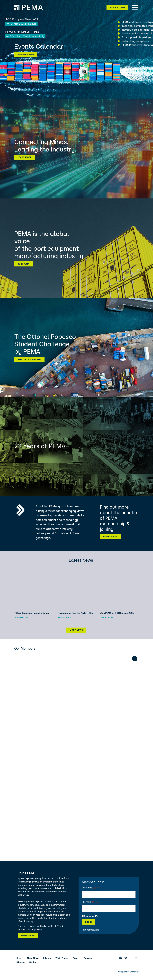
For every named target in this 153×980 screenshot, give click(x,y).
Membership (110, 536)
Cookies (88, 958)
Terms (76, 958)
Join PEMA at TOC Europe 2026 (117, 613)
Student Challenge (29, 359)
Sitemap (20, 962)
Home (19, 958)
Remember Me (91, 916)
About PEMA (33, 958)
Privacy (47, 958)
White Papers (62, 958)
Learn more (25, 157)
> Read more (21, 617)
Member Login (117, 7)
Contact (33, 962)
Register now (26, 54)
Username (91, 888)
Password (91, 902)
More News (76, 630)
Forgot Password (91, 930)
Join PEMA (24, 264)
